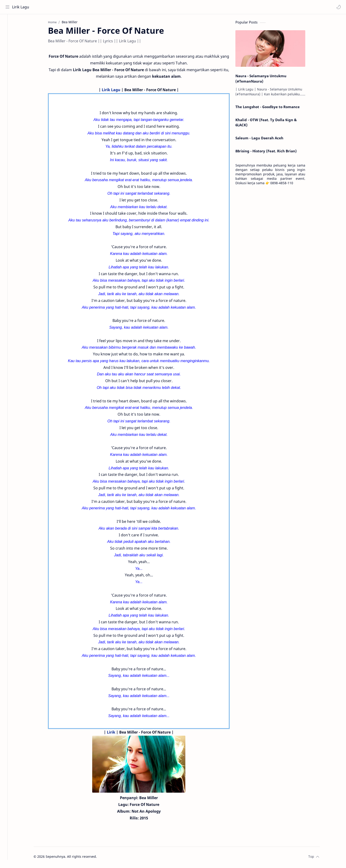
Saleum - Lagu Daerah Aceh (265, 139)
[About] (8, 33)
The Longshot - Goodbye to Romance (273, 108)
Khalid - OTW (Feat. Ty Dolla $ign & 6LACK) (271, 124)
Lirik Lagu (21, 7)
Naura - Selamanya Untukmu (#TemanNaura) (266, 80)
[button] (338, 7)
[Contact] (8, 42)
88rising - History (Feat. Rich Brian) (271, 152)
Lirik (116, 733)
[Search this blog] (97, 7)
